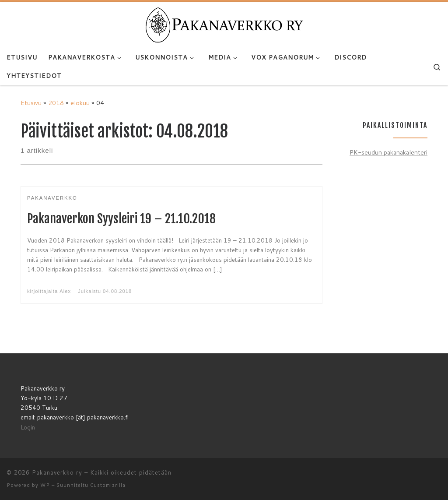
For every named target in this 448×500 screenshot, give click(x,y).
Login (28, 427)
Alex (65, 291)
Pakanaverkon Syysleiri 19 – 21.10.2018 (121, 219)
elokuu (80, 103)
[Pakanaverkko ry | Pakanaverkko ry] (224, 25)
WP (45, 485)
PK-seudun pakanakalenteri (388, 152)
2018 (56, 103)
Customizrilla (108, 485)
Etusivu (31, 103)
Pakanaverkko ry (57, 472)
